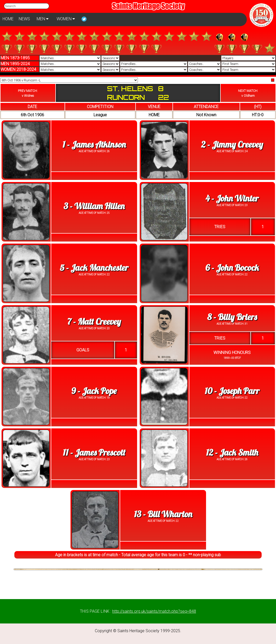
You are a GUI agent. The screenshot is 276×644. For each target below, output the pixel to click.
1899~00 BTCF (232, 358)
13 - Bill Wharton (163, 514)
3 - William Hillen (94, 206)
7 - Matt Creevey (94, 321)
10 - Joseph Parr (232, 391)
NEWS (24, 19)
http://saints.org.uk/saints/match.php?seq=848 (154, 611)
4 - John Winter (232, 198)
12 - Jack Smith (232, 452)
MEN (43, 19)
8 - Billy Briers (232, 317)
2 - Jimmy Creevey (232, 144)
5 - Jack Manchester (94, 268)
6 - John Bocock (232, 268)
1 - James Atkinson (94, 144)
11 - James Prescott (94, 452)
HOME (8, 19)
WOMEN (66, 19)
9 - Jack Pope (94, 391)
